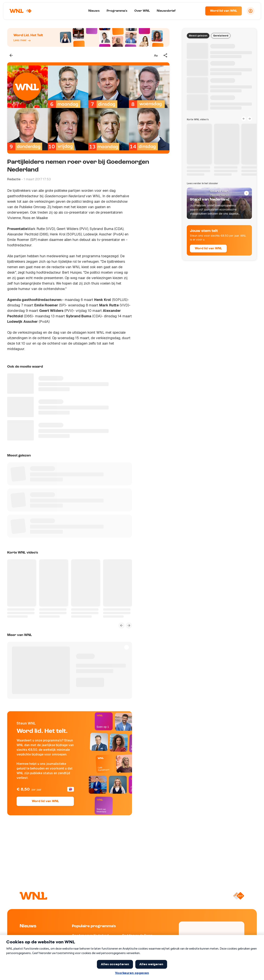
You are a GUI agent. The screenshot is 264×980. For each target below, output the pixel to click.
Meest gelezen (198, 36)
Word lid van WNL (224, 11)
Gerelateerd (221, 36)
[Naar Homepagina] (21, 11)
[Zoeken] (197, 11)
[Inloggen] (251, 11)
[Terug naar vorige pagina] (11, 55)
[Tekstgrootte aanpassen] (156, 55)
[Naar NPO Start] (239, 896)
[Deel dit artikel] (166, 55)
